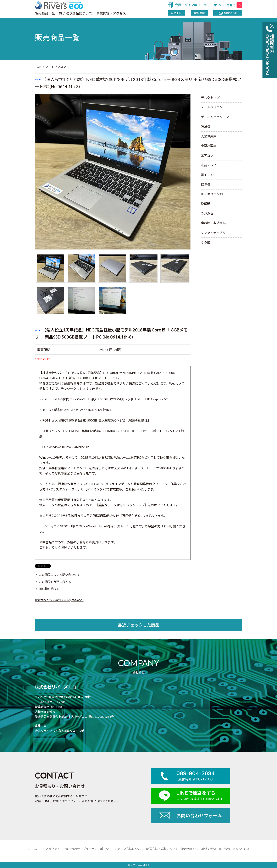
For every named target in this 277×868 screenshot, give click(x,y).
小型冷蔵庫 (209, 146)
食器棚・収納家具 (213, 223)
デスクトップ (210, 98)
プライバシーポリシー (97, 849)
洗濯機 (206, 126)
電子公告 (224, 849)
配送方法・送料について (162, 849)
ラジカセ (207, 213)
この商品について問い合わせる (59, 575)
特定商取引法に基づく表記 (198, 849)
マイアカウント (50, 849)
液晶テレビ (209, 165)
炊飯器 (206, 204)
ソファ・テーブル (213, 233)
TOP (38, 67)
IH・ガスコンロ (212, 194)
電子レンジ (209, 175)
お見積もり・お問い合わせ (60, 786)
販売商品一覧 (45, 13)
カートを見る (230, 5)
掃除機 (206, 184)
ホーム (33, 849)
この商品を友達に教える (55, 582)
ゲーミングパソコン (215, 117)
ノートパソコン (56, 67)
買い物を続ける (49, 589)
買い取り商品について (76, 13)
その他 (206, 242)
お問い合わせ (71, 849)
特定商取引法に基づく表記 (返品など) (59, 600)
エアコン (207, 155)
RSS (235, 849)
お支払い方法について (129, 849)
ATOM (245, 849)
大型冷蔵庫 (209, 136)
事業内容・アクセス (111, 13)
